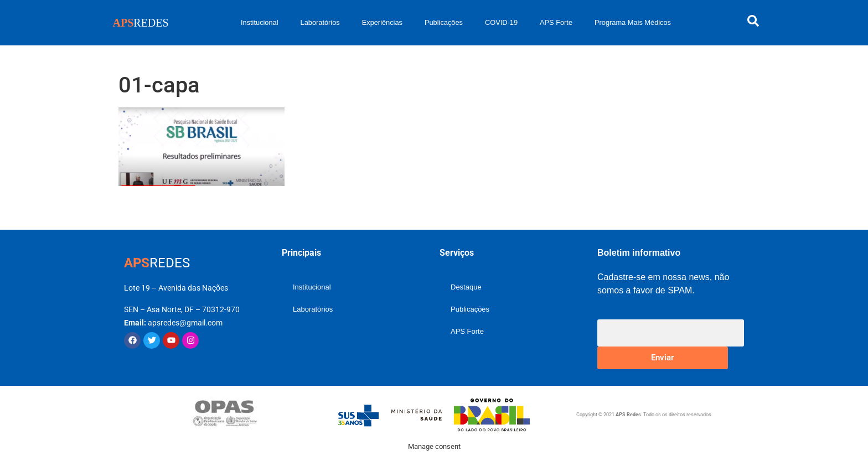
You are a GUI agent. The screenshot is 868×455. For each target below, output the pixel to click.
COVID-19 (501, 22)
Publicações (444, 22)
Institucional (260, 22)
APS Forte (556, 22)
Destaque (466, 287)
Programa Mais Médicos (633, 22)
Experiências (382, 22)
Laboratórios (320, 22)
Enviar (662, 358)
